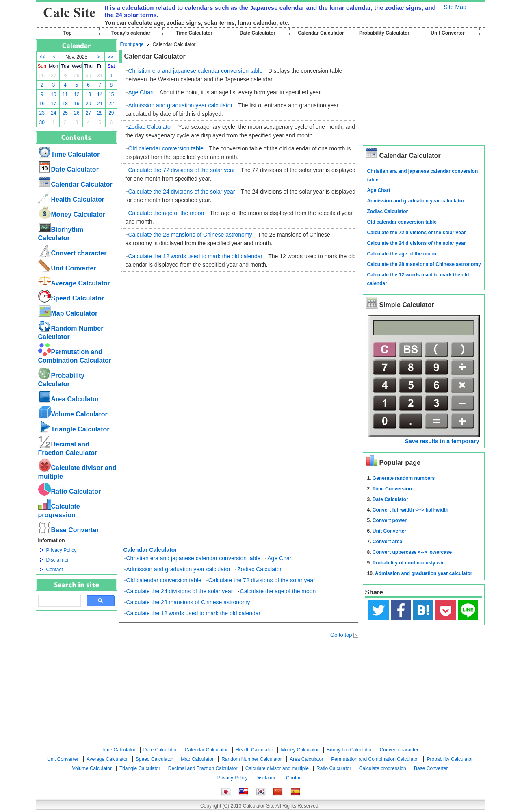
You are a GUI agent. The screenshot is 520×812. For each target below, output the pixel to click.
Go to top (341, 635)
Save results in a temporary (442, 441)
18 (65, 104)
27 (53, 76)
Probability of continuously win (409, 563)
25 (65, 113)
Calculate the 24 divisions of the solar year (182, 192)
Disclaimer (58, 560)
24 (53, 113)
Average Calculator (74, 283)
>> (110, 57)
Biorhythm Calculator (349, 750)
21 (100, 104)
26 (42, 76)
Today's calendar (131, 33)
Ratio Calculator (70, 491)
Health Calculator (71, 199)
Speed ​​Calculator (71, 298)
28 (65, 76)
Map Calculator (68, 313)
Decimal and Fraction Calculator (203, 768)
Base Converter (69, 530)
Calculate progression (383, 768)
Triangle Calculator (74, 429)
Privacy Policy (62, 550)
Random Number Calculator (252, 759)
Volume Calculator (73, 414)
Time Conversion (392, 489)
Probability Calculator (384, 33)
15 (111, 94)
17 (53, 104)
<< (42, 57)
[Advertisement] (76, 655)
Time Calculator (194, 33)
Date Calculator (258, 33)
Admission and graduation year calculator (181, 105)
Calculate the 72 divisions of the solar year (182, 170)
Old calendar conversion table (166, 148)
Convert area (387, 542)
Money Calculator (72, 214)
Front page (132, 44)
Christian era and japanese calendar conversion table (196, 71)
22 (111, 104)
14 (100, 94)
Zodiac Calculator (151, 127)
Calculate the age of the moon (166, 213)
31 (100, 76)
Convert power (390, 520)
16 (42, 104)
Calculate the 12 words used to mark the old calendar (196, 256)
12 (77, 94)
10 (53, 94)
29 (77, 76)
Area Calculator (69, 399)
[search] (59, 601)
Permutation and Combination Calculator (375, 759)
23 (42, 113)
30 (88, 76)
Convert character (73, 253)
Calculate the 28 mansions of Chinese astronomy (190, 235)
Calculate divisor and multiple (277, 768)
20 (88, 104)
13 (88, 94)
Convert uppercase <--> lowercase (412, 552)
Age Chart (141, 92)
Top (67, 33)
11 (65, 94)
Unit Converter (447, 33)
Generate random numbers (404, 478)
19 (77, 104)
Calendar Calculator (321, 33)
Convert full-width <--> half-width (411, 510)
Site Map (455, 7)
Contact (55, 570)
